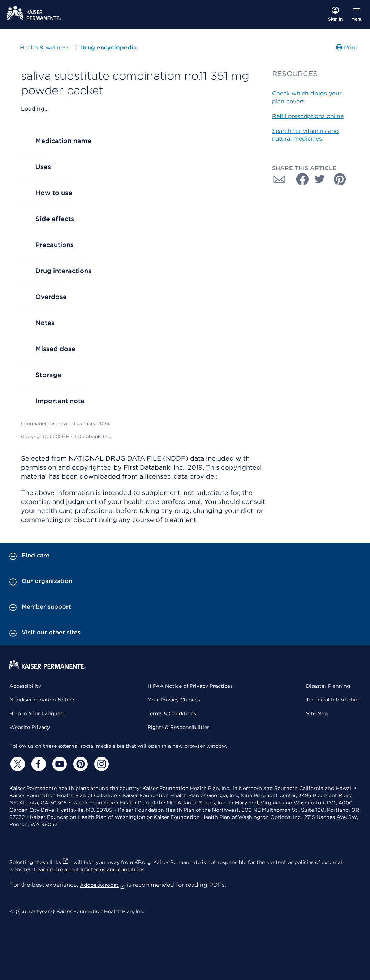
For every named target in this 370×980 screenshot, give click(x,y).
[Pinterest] (79, 764)
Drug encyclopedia (108, 48)
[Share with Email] (279, 179)
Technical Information (333, 700)
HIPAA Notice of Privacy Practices (190, 686)
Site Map (317, 713)
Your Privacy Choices (174, 700)
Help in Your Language (38, 713)
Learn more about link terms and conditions (89, 869)
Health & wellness (45, 48)
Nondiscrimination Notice (42, 700)
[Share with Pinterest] (340, 179)
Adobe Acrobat (102, 885)
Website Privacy (30, 727)
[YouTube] (59, 764)
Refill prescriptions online (308, 116)
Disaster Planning (328, 686)
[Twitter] (17, 764)
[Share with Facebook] (300, 179)
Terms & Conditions (172, 713)
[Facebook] (38, 764)
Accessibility (25, 686)
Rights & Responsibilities (178, 727)
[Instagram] (100, 764)
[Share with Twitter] (320, 179)
